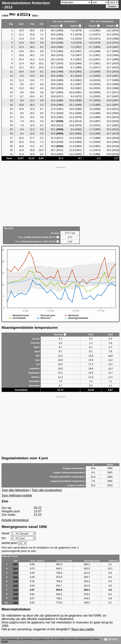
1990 (16, 581)
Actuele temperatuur (15, 520)
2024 (16, 569)
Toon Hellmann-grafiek (17, 495)
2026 (16, 590)
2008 (16, 598)
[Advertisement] (61, 196)
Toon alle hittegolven (15, 490)
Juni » (35, 15)
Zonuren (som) (64, 561)
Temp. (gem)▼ (37, 561)
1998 (16, 594)
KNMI (5, 642)
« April (5, 15)
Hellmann (114, 561)
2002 (16, 603)
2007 (16, 564)
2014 (16, 573)
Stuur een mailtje (83, 629)
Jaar (16, 561)
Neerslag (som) (92, 561)
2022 (16, 585)
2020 (16, 577)
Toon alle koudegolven (47, 490)
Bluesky (111, 639)
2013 (24, 14)
